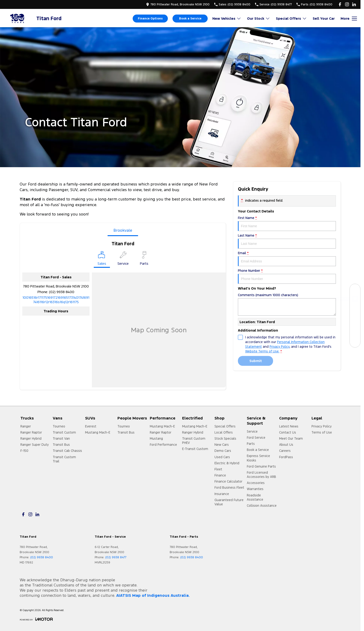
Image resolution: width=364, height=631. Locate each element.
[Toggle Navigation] (349, 19)
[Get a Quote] (355, 331)
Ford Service (256, 438)
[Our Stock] (355, 289)
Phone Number (287, 276)
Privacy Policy (322, 426)
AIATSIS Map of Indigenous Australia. (153, 595)
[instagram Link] (347, 4)
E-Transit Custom (195, 449)
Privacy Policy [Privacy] (280, 347)
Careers (285, 451)
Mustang (156, 438)
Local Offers (224, 432)
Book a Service (190, 19)
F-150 (24, 451)
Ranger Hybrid (31, 438)
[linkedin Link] (354, 4)
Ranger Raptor (31, 432)
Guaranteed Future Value (229, 502)
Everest (91, 426)
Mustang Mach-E (98, 432)
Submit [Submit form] (256, 361)
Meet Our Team (291, 438)
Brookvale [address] (123, 230)
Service (252, 431)
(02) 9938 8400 (62, 292)
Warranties (255, 489)
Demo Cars (223, 451)
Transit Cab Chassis (67, 451)
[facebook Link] (340, 4)
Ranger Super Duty (35, 445)
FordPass (286, 457)
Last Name (287, 241)
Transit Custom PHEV (194, 441)
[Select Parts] (144, 259)
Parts (251, 444)
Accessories (256, 483)
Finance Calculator (228, 481)
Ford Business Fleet (229, 487)
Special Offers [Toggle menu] (291, 18)
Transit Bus (61, 445)
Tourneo (59, 426)
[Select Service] (123, 259)
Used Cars (222, 457)
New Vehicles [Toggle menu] (227, 18)
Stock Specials (225, 438)
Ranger (26, 426)
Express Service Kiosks (258, 458)
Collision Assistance (262, 506)
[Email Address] (56, 300)
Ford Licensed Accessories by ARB (261, 475)
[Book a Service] (355, 310)
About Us (286, 445)
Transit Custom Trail (64, 459)
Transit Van (61, 438)
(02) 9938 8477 (116, 557)
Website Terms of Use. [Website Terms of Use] (262, 351)
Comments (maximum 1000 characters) (287, 304)
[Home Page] (18, 18)
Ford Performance (163, 445)
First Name (287, 223)
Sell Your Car (324, 18)
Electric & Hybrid (227, 463)
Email (287, 259)
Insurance (222, 494)
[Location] (102, 259)
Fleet (218, 469)
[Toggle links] (36, 619)
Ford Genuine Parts (261, 466)
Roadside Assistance (255, 497)
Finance (220, 475)
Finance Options (150, 19)
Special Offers (225, 426)
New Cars (222, 445)
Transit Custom (64, 432)
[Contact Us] (355, 342)
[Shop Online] (355, 300)
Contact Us (288, 432)
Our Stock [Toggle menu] (259, 18)
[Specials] (355, 321)
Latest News (289, 426)
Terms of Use (322, 432)
